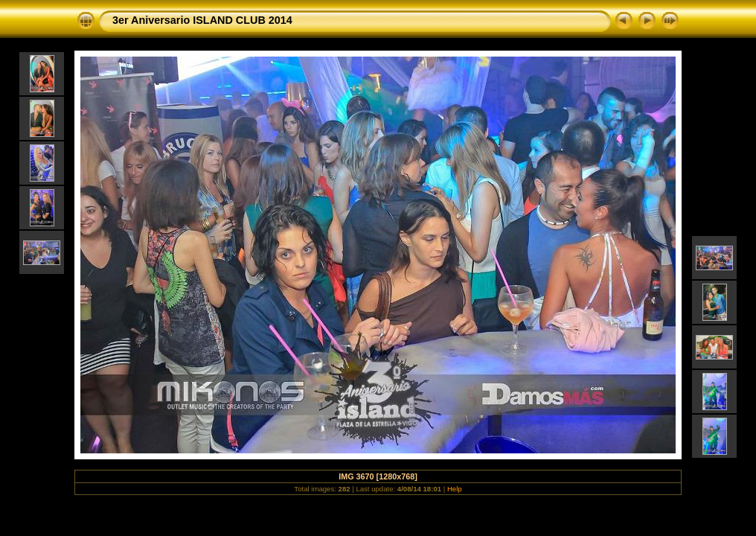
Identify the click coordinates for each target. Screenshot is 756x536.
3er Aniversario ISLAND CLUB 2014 (202, 20)
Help (455, 489)
